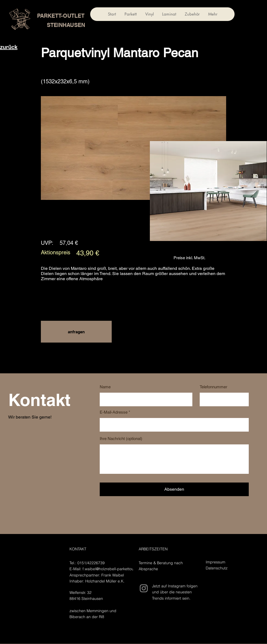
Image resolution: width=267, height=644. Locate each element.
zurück (9, 47)
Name (105, 387)
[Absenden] (174, 489)
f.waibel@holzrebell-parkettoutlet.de (114, 569)
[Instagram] (144, 588)
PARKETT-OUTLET (61, 16)
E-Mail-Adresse (114, 412)
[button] (76, 332)
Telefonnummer (213, 387)
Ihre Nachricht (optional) (121, 439)
